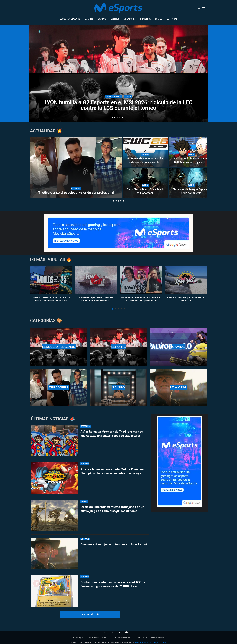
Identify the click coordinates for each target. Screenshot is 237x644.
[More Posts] (90, 614)
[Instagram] (120, 632)
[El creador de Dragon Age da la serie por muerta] (191, 183)
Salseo (159, 19)
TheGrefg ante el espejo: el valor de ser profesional (76, 193)
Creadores (130, 19)
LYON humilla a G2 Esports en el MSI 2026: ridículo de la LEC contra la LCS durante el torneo (118, 105)
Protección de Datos (120, 637)
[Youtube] (127, 632)
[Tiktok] (106, 632)
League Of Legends (70, 19)
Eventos (115, 19)
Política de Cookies (97, 637)
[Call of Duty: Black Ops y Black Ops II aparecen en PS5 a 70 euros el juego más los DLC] (145, 183)
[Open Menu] (204, 8)
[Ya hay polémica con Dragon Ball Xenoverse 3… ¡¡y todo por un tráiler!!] (191, 152)
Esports (89, 19)
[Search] (199, 8)
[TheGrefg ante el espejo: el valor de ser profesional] (76, 167)
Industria (145, 19)
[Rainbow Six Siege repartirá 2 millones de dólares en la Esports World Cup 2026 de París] (145, 152)
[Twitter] (113, 632)
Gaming (102, 19)
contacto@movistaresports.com (150, 637)
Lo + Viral (172, 19)
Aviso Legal (78, 637)
